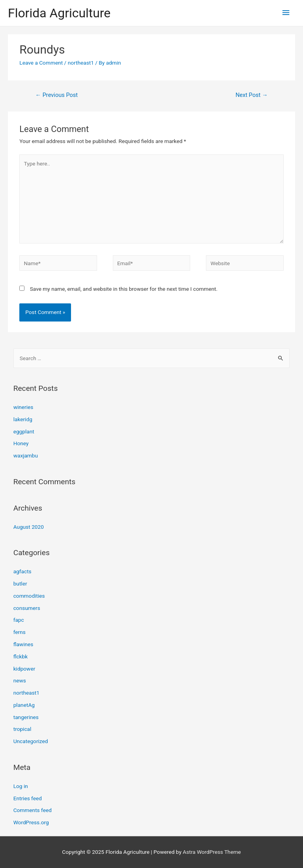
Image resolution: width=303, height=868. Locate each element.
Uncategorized (31, 741)
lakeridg (23, 419)
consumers (27, 608)
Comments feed (33, 810)
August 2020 (29, 527)
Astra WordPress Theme (212, 852)
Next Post (252, 95)
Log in (21, 786)
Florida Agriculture (59, 13)
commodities (29, 596)
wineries (23, 407)
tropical (22, 729)
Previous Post (56, 95)
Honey (21, 443)
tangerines (26, 717)
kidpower (24, 669)
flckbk (21, 656)
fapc (19, 620)
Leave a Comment (41, 63)
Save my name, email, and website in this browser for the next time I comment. (124, 289)
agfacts (22, 571)
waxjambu (26, 455)
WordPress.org (31, 822)
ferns (20, 632)
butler (20, 584)
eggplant (24, 431)
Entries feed (28, 798)
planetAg (24, 705)
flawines (23, 644)
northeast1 (81, 63)
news (20, 680)
